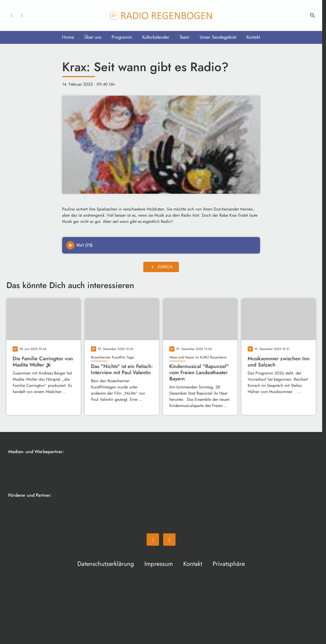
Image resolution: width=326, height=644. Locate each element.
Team (185, 37)
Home (68, 37)
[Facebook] (12, 15)
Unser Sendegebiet (218, 37)
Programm (122, 37)
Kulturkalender (156, 37)
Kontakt (253, 37)
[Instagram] (22, 15)
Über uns (93, 37)
